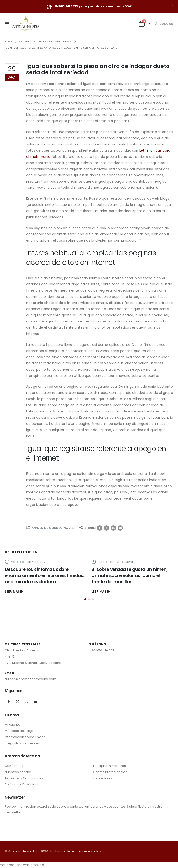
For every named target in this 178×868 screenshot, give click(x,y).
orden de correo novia (53, 528)
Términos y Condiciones (24, 778)
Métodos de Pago (19, 731)
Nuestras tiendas (18, 772)
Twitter (107, 528)
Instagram (26, 701)
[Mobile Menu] (9, 24)
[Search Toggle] (163, 24)
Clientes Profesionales (109, 772)
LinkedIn (113, 528)
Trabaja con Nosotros (109, 766)
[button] (85, 599)
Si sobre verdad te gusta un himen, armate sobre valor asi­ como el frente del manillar (130, 576)
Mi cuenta (13, 725)
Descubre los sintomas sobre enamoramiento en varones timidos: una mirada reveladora (45, 576)
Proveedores (102, 778)
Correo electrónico (120, 528)
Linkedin (36, 701)
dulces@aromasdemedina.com (31, 679)
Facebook (100, 528)
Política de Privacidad (22, 784)
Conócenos (14, 766)
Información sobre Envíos (25, 737)
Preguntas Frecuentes (22, 743)
